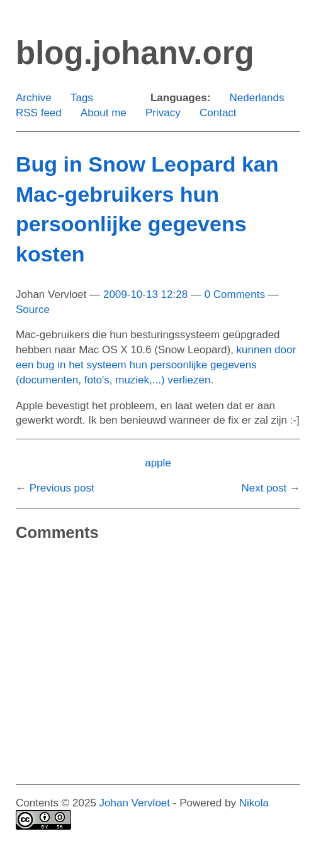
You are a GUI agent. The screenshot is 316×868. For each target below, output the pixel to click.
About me (104, 113)
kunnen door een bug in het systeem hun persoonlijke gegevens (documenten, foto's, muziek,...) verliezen (156, 365)
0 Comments (235, 294)
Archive (34, 98)
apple (158, 463)
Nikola (254, 803)
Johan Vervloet (135, 803)
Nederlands (257, 98)
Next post (264, 488)
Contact (218, 113)
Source (33, 310)
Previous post (62, 488)
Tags (82, 98)
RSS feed (39, 113)
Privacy (163, 113)
